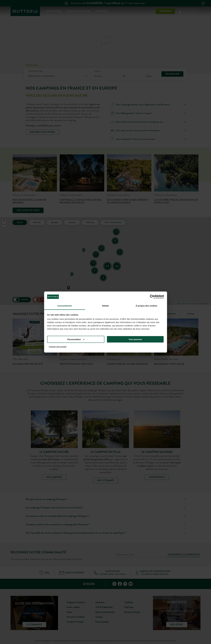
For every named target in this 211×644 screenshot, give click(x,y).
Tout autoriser (135, 339)
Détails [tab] (106, 306)
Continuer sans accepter (58, 347)
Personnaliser (76, 339)
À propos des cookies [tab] (147, 306)
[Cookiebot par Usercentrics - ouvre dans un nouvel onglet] (152, 297)
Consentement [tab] (65, 306)
